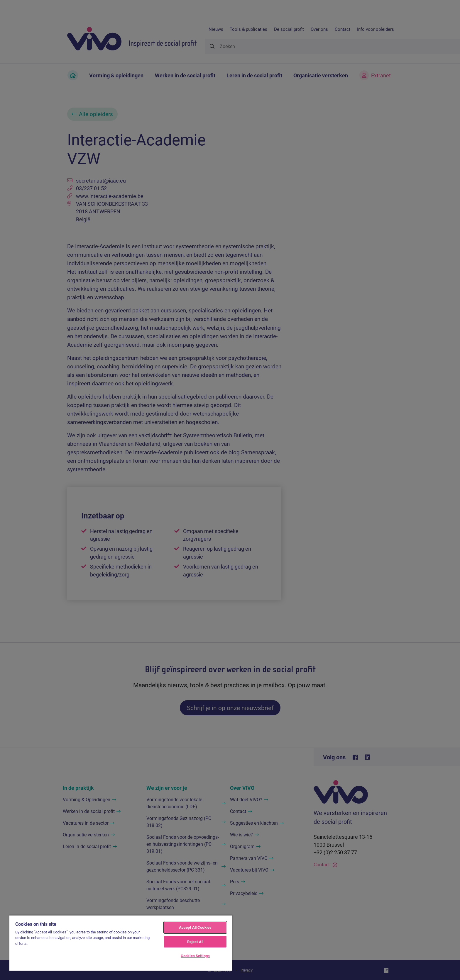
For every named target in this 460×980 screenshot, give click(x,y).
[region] (121, 943)
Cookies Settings (195, 956)
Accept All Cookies (195, 927)
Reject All (195, 942)
